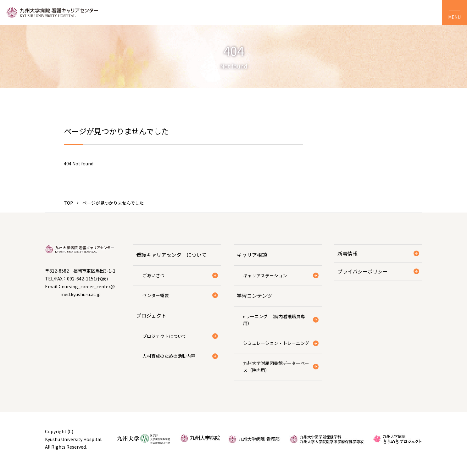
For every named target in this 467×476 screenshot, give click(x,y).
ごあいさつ (153, 275)
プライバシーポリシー (363, 271)
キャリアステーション (265, 275)
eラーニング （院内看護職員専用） (274, 320)
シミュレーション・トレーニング (276, 343)
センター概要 (156, 295)
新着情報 (347, 253)
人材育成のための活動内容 (169, 356)
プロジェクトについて (164, 336)
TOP (68, 203)
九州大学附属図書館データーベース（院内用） (276, 367)
